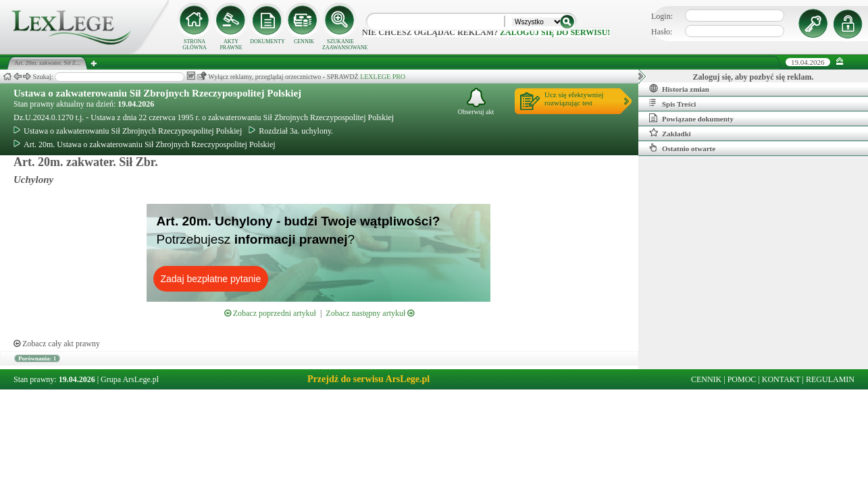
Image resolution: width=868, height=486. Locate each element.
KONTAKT (781, 379)
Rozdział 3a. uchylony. (291, 131)
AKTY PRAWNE (231, 45)
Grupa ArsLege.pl (130, 379)
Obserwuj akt (476, 102)
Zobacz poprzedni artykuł (270, 313)
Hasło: (662, 32)
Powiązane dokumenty (691, 118)
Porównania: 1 (37, 358)
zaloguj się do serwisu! (555, 32)
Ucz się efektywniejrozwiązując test (574, 99)
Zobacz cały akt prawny (57, 344)
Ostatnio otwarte (682, 148)
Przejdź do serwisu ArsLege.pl (368, 379)
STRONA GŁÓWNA (195, 45)
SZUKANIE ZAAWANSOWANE (340, 45)
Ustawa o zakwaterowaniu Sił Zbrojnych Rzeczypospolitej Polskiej (157, 93)
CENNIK (304, 42)
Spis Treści (672, 103)
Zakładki (670, 133)
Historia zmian (679, 88)
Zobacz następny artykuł (370, 313)
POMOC (742, 379)
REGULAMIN (830, 379)
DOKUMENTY (267, 42)
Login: (662, 16)
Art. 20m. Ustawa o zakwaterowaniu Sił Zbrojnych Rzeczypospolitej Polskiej (145, 144)
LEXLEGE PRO (383, 77)
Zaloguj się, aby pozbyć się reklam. (754, 77)
